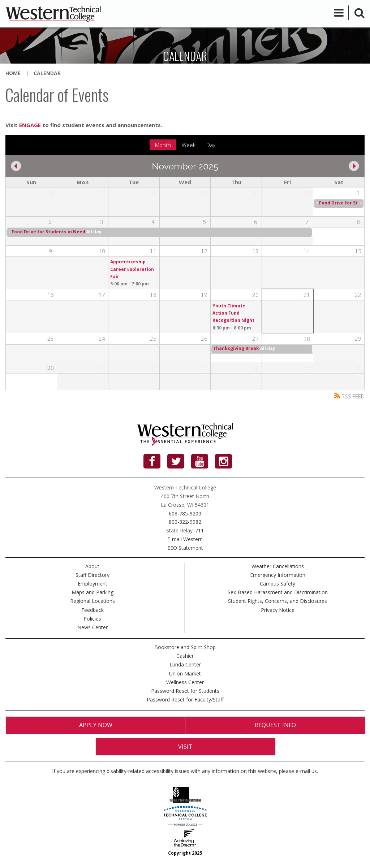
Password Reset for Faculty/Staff (185, 699)
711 (199, 530)
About (92, 566)
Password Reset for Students (185, 691)
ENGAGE (30, 125)
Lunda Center (185, 664)
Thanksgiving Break (236, 348)
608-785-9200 (185, 513)
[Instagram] (223, 461)
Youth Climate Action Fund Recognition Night (233, 313)
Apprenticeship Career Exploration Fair (132, 269)
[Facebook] (152, 461)
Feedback (92, 610)
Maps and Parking (92, 592)
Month (163, 145)
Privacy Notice (278, 610)
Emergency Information (278, 575)
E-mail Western (185, 539)
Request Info (275, 725)
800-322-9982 (185, 522)
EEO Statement (185, 548)
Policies (92, 619)
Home (13, 73)
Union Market (185, 673)
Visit (185, 747)
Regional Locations (92, 601)
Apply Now (96, 725)
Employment (92, 584)
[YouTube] (200, 461)
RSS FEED (349, 396)
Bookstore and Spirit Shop (185, 647)
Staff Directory (92, 575)
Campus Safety (277, 584)
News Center (92, 627)
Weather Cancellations (278, 566)
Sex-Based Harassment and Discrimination (278, 592)
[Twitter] (176, 461)
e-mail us (306, 771)
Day (211, 145)
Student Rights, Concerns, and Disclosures (277, 601)
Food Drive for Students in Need (48, 232)
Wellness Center (185, 682)
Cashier (185, 656)
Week (189, 145)
